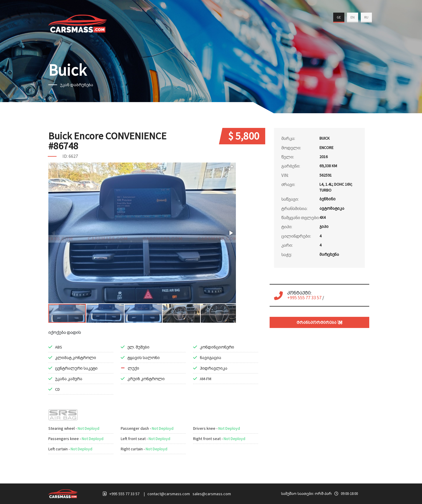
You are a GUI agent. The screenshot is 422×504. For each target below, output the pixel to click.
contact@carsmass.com (169, 494)
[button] (231, 168)
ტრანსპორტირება (320, 322)
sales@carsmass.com (212, 494)
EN (353, 17)
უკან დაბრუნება (77, 85)
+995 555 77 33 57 (304, 297)
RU (366, 17)
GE (339, 17)
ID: (65, 156)
